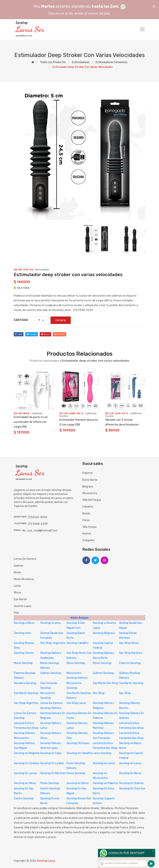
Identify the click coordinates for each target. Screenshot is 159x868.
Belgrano (88, 487)
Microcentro (90, 493)
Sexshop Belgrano (104, 633)
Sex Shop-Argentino (53, 643)
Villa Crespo (89, 527)
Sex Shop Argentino (26, 703)
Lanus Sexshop (102, 753)
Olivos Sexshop (76, 663)
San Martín (20, 599)
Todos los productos (53, 62)
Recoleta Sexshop (25, 683)
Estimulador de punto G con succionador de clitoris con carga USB (31, 422)
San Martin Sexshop (131, 683)
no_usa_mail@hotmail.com (40, 531)
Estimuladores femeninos (112, 62)
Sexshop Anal (22, 633)
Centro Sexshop (24, 798)
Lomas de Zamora (25, 559)
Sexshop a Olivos (24, 623)
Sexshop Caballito (78, 643)
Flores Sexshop (76, 773)
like (19, 334)
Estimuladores (81, 62)
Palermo (88, 473)
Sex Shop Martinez (131, 653)
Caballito (88, 507)
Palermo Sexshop (130, 663)
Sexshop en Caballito (79, 753)
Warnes (87, 534)
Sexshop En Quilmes (131, 783)
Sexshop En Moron (130, 773)
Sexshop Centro (24, 653)
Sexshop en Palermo (105, 783)
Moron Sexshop (23, 663)
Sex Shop (99, 693)
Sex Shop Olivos (129, 643)
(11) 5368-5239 (38, 524)
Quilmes (19, 566)
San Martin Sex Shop (106, 683)
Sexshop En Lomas (25, 773)
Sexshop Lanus (46, 861)
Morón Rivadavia (24, 579)
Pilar (16, 613)
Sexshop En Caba (51, 753)
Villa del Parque (92, 500)
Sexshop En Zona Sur (132, 789)
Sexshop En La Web (52, 763)
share (59, 334)
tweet (32, 334)
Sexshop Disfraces (78, 743)
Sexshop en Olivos (25, 783)
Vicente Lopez (23, 606)
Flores (86, 520)
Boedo (86, 514)
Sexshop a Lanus (51, 623)
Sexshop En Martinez (53, 773)
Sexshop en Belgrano (27, 753)
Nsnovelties (42, 270)
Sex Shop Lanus (76, 703)
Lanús (17, 586)
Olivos (17, 593)
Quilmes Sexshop (51, 673)
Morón (17, 572)
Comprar (61, 320)
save (45, 334)
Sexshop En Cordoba (26, 763)
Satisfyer (37, 413)
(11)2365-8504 (38, 517)
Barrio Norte (90, 480)
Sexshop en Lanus (104, 763)
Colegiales (89, 540)
